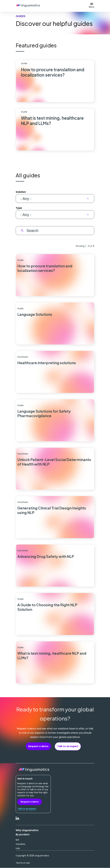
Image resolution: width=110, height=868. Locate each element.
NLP (17, 840)
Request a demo (38, 746)
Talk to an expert (68, 746)
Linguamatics (28, 6)
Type (19, 208)
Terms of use (23, 863)
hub (18, 848)
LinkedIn (18, 820)
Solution (21, 192)
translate (20, 844)
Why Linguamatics (27, 830)
